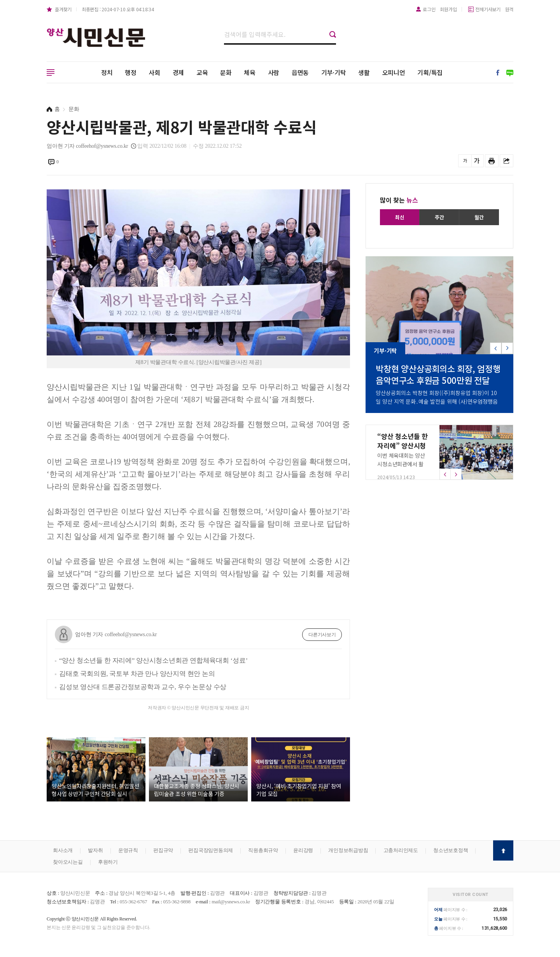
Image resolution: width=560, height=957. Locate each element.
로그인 (429, 9)
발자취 (95, 850)
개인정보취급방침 (348, 850)
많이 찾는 (399, 200)
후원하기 (108, 862)
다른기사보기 (322, 635)
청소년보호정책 (451, 850)
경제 (178, 72)
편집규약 (163, 850)
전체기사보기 (488, 9)
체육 (250, 72)
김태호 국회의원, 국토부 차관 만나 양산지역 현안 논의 (137, 674)
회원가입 (448, 9)
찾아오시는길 (68, 862)
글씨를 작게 (465, 161)
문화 (226, 72)
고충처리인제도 (401, 850)
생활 (364, 72)
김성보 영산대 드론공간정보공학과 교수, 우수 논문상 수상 (143, 687)
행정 (131, 72)
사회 (154, 72)
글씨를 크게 (477, 161)
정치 (107, 72)
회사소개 (63, 850)
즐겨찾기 (63, 9)
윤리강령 (303, 850)
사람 (274, 72)
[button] (507, 348)
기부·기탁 (334, 72)
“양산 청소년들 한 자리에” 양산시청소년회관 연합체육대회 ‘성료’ (153, 660)
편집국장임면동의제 (211, 850)
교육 (202, 72)
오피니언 (394, 72)
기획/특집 (430, 72)
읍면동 (300, 72)
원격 (509, 9)
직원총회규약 (263, 850)
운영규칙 (128, 850)
